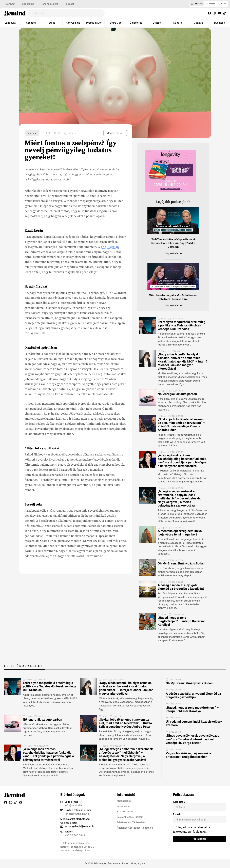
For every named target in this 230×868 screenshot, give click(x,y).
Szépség (31, 23)
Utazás (157, 23)
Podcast (69, 4)
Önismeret (136, 23)
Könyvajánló (73, 23)
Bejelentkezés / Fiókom (130, 817)
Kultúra (178, 23)
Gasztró (198, 23)
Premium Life (94, 23)
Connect (10, 4)
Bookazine (28, 4)
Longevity (10, 23)
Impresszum (124, 806)
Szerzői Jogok (125, 811)
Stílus (52, 23)
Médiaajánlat (124, 801)
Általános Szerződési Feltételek (135, 828)
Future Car (115, 23)
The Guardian (110, 247)
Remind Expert (49, 4)
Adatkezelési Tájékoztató (131, 822)
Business (219, 23)
